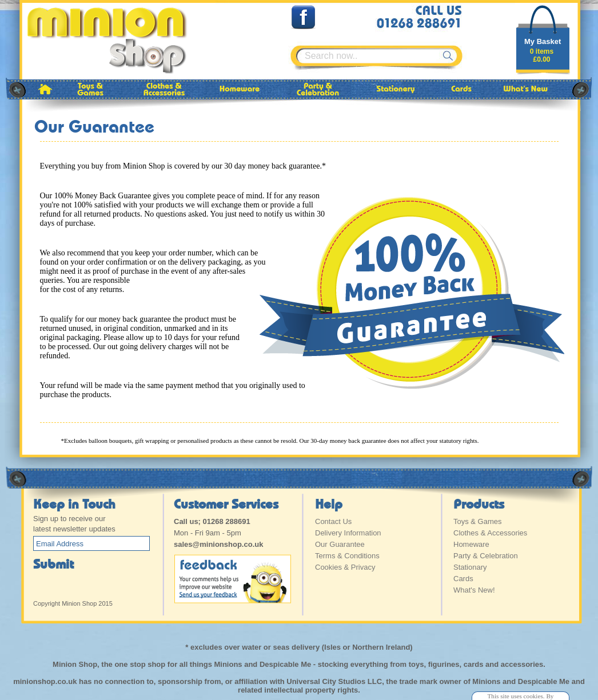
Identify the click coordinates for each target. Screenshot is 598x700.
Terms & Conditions (347, 556)
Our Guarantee (340, 544)
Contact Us (333, 521)
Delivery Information (348, 533)
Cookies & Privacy (345, 567)
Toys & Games (478, 521)
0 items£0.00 (542, 55)
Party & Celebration (486, 556)
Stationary (470, 567)
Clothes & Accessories (490, 533)
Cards (463, 579)
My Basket (543, 41)
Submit (53, 563)
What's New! (474, 590)
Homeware (471, 544)
